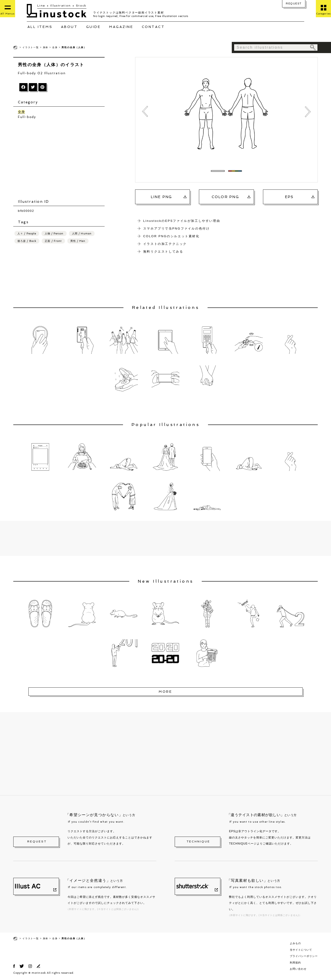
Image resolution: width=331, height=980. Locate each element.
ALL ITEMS (40, 27)
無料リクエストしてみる (163, 252)
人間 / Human (82, 234)
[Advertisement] (61, 160)
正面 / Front (53, 242)
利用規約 (295, 963)
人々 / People (27, 234)
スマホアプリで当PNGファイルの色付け (177, 228)
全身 (55, 47)
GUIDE (94, 27)
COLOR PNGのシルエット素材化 (171, 236)
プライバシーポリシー (304, 956)
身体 (46, 47)
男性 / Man (78, 242)
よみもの (295, 943)
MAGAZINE (121, 27)
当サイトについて (301, 950)
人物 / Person (54, 234)
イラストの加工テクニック (165, 244)
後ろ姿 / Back (27, 242)
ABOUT (69, 27)
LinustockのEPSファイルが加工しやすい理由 (182, 221)
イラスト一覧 (31, 47)
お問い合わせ (298, 969)
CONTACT (153, 27)
